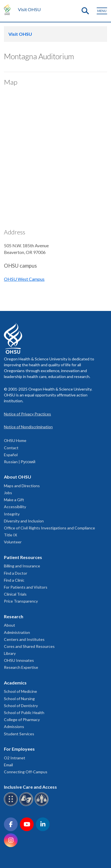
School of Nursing (19, 699)
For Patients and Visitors (26, 587)
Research (14, 616)
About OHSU (18, 477)
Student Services (19, 734)
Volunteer (13, 542)
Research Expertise (21, 667)
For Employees (19, 749)
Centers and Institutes (24, 639)
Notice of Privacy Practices (27, 414)
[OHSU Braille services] (12, 805)
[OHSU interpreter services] (42, 805)
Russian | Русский (20, 462)
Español (11, 455)
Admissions (14, 726)
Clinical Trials (15, 594)
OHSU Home (15, 440)
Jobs (8, 493)
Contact (11, 448)
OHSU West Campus (24, 279)
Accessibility (15, 507)
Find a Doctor (16, 573)
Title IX (11, 535)
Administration (17, 632)
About (10, 625)
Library (10, 653)
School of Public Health (24, 713)
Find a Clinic (14, 580)
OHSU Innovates (19, 660)
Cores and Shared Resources (29, 646)
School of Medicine (20, 691)
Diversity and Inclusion (24, 521)
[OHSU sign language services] (27, 805)
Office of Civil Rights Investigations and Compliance (49, 528)
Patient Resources (23, 557)
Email (8, 765)
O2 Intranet (15, 758)
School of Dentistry (21, 706)
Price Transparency (21, 601)
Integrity (12, 514)
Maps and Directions (22, 486)
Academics (15, 683)
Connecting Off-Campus (26, 772)
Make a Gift (14, 500)
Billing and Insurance (22, 566)
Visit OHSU (29, 9)
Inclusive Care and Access (30, 787)
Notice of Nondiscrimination (28, 427)
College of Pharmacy (22, 720)
